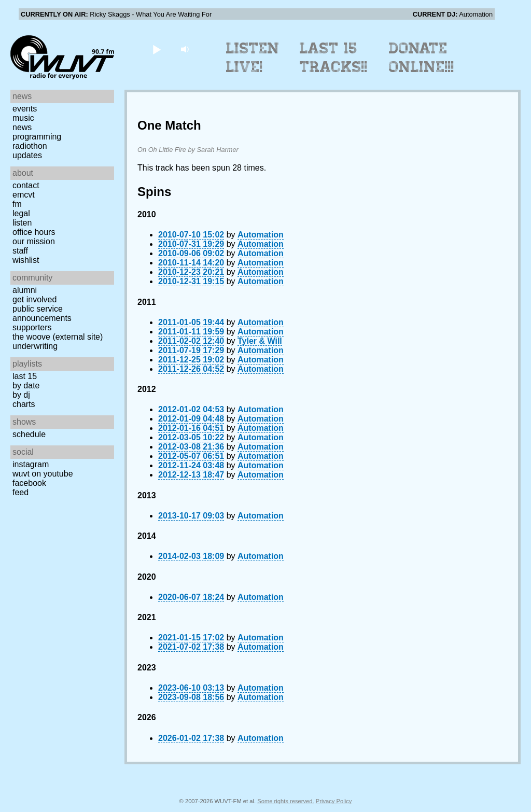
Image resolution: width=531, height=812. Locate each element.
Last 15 (25, 376)
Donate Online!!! (422, 58)
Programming (37, 137)
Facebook (29, 483)
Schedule (29, 434)
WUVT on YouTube (43, 474)
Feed (20, 492)
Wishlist (26, 260)
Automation (261, 235)
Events (25, 109)
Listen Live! (253, 58)
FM (17, 204)
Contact (26, 185)
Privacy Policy (334, 801)
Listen (22, 223)
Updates (27, 155)
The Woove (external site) (58, 337)
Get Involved (34, 299)
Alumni (25, 290)
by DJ (21, 395)
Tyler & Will (260, 341)
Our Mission (34, 241)
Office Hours (34, 232)
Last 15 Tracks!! (334, 58)
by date (26, 386)
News (22, 127)
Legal (21, 213)
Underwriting (35, 346)
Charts (24, 404)
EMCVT (24, 195)
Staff (20, 251)
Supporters (32, 327)
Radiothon (30, 146)
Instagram (31, 464)
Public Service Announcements (42, 313)
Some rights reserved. (285, 801)
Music (23, 118)
